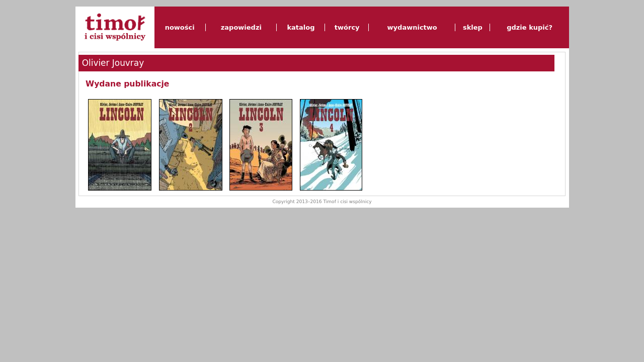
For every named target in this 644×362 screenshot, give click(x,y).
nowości (180, 27)
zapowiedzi (241, 27)
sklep (473, 27)
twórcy (347, 27)
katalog (301, 27)
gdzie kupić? (530, 27)
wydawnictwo (412, 27)
